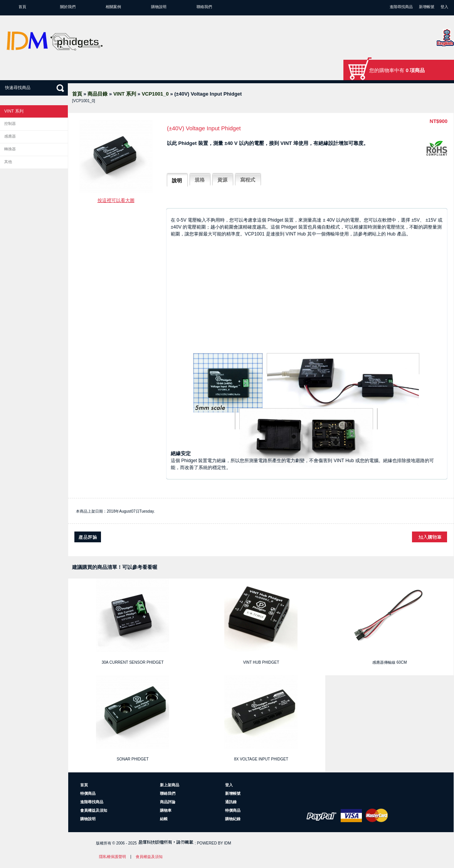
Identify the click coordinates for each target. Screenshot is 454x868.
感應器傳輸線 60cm (389, 662)
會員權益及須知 (94, 810)
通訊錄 (231, 802)
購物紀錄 (233, 819)
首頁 (22, 7)
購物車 (166, 810)
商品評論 (168, 802)
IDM (227, 843)
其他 (8, 162)
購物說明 (159, 7)
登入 (444, 7)
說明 (177, 181)
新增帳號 (427, 7)
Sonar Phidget (133, 759)
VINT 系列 (125, 94)
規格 (200, 180)
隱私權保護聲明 (113, 857)
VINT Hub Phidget (261, 662)
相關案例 (113, 7)
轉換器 (10, 149)
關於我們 (68, 7)
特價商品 (88, 793)
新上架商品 (170, 785)
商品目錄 (98, 94)
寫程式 (248, 180)
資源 (222, 180)
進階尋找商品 (401, 7)
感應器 (10, 136)
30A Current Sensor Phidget (133, 662)
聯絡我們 (204, 7)
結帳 (164, 819)
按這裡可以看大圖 (116, 200)
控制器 (10, 124)
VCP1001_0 (155, 94)
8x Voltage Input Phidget (261, 759)
